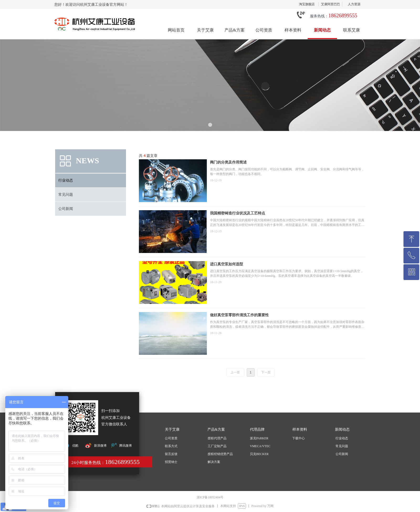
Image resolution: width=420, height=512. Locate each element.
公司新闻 (66, 209)
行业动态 (66, 180)
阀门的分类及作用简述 (228, 162)
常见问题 (66, 195)
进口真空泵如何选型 (227, 264)
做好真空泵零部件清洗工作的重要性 (239, 315)
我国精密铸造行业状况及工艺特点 (238, 213)
